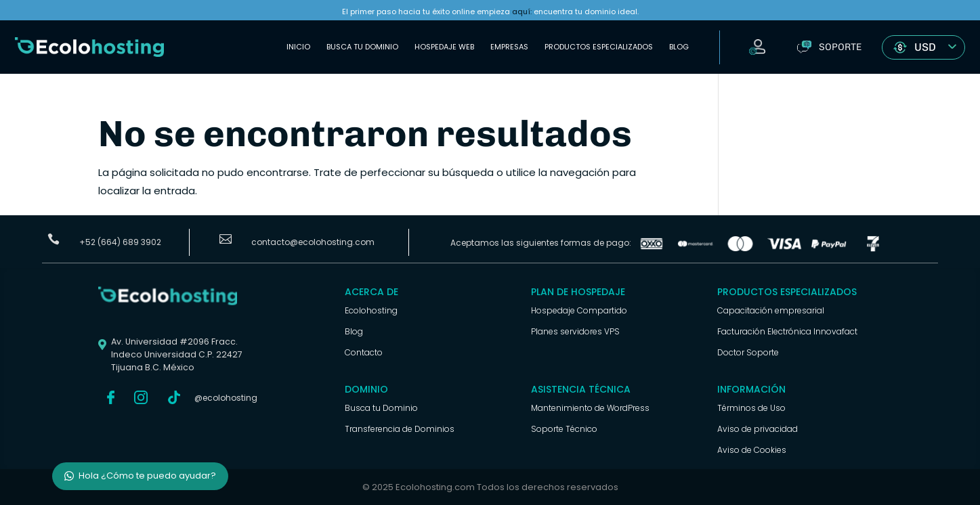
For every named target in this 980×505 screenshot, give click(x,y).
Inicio (298, 47)
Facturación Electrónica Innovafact (787, 331)
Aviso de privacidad (758, 429)
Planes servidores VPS (575, 331)
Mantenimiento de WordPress (590, 408)
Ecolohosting (371, 310)
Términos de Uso (751, 408)
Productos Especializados (599, 47)
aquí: (522, 12)
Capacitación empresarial (771, 310)
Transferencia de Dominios (400, 429)
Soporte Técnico (564, 429)
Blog (679, 47)
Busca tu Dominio (362, 47)
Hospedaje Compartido (579, 310)
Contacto (364, 352)
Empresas (509, 47)
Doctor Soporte (748, 352)
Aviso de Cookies (752, 450)
